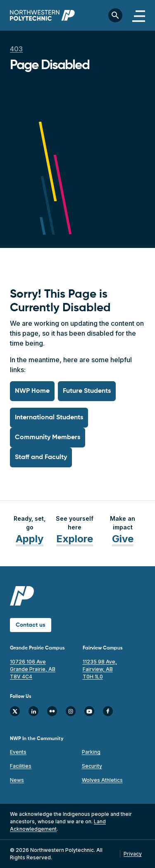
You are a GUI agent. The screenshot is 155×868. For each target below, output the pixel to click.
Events (18, 752)
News (17, 780)
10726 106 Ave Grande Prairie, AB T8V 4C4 (33, 669)
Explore (75, 539)
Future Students (87, 391)
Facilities (21, 766)
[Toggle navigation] (139, 15)
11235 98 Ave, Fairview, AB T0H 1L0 (100, 669)
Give (123, 539)
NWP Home (32, 391)
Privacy (133, 854)
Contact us (31, 625)
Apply (30, 539)
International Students (49, 418)
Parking (91, 752)
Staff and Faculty (41, 457)
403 (16, 49)
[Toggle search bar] (115, 15)
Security (92, 766)
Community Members (48, 438)
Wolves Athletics (102, 780)
